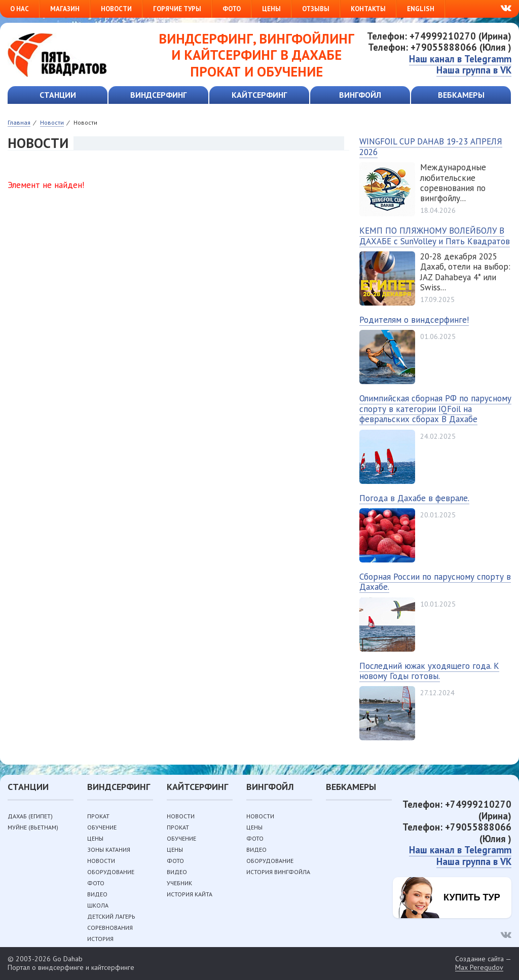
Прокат (98, 816)
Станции (58, 95)
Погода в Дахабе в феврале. (414, 498)
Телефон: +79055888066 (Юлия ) (440, 47)
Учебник (179, 883)
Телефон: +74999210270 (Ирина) (439, 36)
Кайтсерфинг (259, 95)
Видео (97, 894)
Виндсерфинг (158, 95)
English (421, 9)
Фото (232, 9)
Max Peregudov (479, 968)
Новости (116, 9)
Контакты (368, 9)
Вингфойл (360, 95)
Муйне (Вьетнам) (33, 827)
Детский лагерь (111, 916)
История (100, 939)
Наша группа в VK (474, 70)
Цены (271, 9)
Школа (98, 905)
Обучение (102, 827)
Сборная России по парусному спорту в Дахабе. (435, 582)
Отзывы (316, 9)
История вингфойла (278, 872)
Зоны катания (109, 850)
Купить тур (472, 897)
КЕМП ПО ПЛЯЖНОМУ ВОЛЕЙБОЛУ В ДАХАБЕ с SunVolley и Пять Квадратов (435, 236)
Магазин (65, 9)
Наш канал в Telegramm (460, 59)
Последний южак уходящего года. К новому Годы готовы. (429, 671)
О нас (20, 9)
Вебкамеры (461, 95)
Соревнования (110, 928)
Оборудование (111, 872)
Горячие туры (177, 9)
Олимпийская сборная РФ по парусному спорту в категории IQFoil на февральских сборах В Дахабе (435, 409)
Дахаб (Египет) (30, 816)
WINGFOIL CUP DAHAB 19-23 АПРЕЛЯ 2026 (431, 146)
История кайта (190, 894)
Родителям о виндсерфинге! (414, 320)
